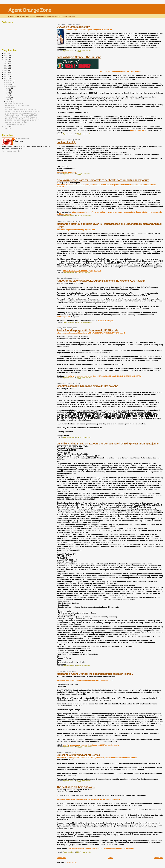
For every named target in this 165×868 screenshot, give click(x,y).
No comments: (87, 51)
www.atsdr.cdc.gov (106, 320)
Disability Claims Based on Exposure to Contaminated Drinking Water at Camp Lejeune (108, 443)
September (10, 86)
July (7, 90)
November (9, 82)
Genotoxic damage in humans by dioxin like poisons (87, 386)
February (9, 100)
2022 (6, 55)
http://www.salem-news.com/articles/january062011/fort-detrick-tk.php (85, 680)
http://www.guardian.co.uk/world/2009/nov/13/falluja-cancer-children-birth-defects (90, 799)
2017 (6, 66)
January (9, 102)
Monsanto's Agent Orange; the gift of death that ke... (21, 121)
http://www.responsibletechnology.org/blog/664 (76, 230)
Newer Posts (62, 858)
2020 (6, 60)
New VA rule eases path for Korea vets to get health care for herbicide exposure (103, 180)
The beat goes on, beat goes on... (76, 787)
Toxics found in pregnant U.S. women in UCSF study (87, 330)
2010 (6, 127)
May (7, 94)
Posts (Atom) (72, 862)
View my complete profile (11, 151)
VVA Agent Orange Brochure (73, 27)
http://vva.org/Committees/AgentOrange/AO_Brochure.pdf (89, 30)
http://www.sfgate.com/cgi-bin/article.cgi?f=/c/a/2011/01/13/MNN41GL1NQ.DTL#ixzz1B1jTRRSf (104, 376)
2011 (6, 78)
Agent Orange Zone (30, 10)
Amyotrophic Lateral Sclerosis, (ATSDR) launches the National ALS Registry (101, 281)
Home (110, 858)
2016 (6, 68)
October (9, 84)
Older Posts (159, 858)
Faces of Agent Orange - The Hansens (79, 57)
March (8, 98)
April (7, 96)
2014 (6, 72)
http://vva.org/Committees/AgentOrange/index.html (120, 71)
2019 (6, 62)
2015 (6, 70)
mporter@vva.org (137, 130)
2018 (6, 64)
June (8, 92)
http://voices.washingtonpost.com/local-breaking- (97, 758)
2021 (6, 58)
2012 (6, 76)
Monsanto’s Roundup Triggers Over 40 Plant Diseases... (22, 111)
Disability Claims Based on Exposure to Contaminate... (22, 119)
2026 (6, 53)
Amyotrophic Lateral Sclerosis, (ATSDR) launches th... (22, 113)
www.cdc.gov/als (63, 317)
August (8, 88)
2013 (6, 74)
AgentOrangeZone (23, 138)
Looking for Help (66, 142)
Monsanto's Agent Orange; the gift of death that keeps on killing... (95, 674)
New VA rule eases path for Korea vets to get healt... (21, 109)
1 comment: (87, 174)
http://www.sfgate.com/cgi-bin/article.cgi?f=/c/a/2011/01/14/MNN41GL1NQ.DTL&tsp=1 (91, 333)
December (9, 80)
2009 (6, 129)
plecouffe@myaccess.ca (67, 172)
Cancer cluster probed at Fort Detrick (78, 755)
